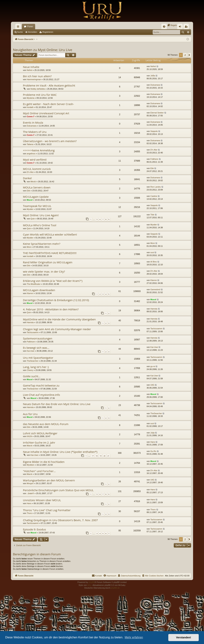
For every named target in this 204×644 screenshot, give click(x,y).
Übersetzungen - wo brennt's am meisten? (50, 141)
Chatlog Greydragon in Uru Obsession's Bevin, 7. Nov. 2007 (60, 520)
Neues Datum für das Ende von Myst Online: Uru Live (57, 404)
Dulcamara (155, 85)
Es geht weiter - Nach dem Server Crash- (48, 104)
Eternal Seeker (157, 113)
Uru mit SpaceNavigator (38, 358)
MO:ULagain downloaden (39, 290)
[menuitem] (164, 27)
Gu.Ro (153, 451)
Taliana (30, 144)
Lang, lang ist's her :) (36, 367)
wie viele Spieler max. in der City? (44, 271)
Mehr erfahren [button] (134, 637)
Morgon (30, 483)
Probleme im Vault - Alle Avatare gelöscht (49, 85)
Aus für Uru (30, 414)
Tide (152, 215)
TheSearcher (33, 361)
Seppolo (154, 131)
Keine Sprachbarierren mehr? (42, 244)
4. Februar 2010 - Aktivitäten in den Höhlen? (51, 309)
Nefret (30, 70)
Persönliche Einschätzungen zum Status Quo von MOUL (58, 490)
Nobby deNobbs (38, 89)
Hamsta (154, 309)
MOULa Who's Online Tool (40, 225)
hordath (30, 107)
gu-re (153, 366)
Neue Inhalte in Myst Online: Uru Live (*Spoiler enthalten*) (60, 452)
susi (152, 252)
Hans (153, 442)
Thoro (29, 513)
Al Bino (154, 262)
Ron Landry (156, 187)
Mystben (31, 465)
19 (101, 456)
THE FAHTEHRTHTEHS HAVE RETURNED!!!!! (50, 253)
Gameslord (155, 289)
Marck (30, 446)
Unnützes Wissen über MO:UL (42, 500)
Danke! (27, 178)
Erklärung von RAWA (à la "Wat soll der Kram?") (53, 281)
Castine (154, 196)
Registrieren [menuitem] (187, 27)
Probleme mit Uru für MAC (40, 95)
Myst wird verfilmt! (35, 160)
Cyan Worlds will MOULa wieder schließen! (50, 234)
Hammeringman (34, 79)
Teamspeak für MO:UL (37, 206)
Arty (89, 585)
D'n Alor (154, 150)
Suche (20, 32)
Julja (153, 433)
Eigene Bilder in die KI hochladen (44, 462)
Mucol (30, 200)
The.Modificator (34, 284)
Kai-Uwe (31, 351)
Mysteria (31, 98)
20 (104, 456)
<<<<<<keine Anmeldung (39, 150)
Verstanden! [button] (184, 637)
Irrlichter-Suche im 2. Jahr (39, 442)
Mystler (30, 209)
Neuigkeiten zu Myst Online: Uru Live (43, 50)
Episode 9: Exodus (34, 529)
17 (93, 456)
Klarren (154, 280)
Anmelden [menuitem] (181, 27)
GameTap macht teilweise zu (41, 385)
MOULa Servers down (37, 187)
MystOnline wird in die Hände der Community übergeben (59, 319)
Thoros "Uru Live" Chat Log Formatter (47, 510)
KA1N (29, 436)
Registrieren (48, 32)
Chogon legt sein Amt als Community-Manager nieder (57, 329)
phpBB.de (115, 588)
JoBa (153, 76)
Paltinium (31, 342)
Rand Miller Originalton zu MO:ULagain (48, 262)
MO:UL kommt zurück (37, 169)
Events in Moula (33, 122)
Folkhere (154, 159)
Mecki (33, 182)
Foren (30, 27)
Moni (29, 247)
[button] (189, 55)
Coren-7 (31, 116)
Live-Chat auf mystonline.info (41, 395)
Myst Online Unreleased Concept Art (46, 113)
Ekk (152, 168)
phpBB (92, 582)
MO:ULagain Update (36, 197)
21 (108, 456)
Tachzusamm (33, 332)
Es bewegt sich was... (36, 348)
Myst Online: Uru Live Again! (41, 215)
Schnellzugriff (19, 27)
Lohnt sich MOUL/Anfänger (40, 433)
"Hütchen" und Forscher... (39, 471)
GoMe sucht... (32, 376)
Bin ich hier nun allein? (37, 76)
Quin (33, 219)
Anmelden (33, 32)
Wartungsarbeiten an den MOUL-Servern (49, 480)
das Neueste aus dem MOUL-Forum (46, 424)
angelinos (31, 154)
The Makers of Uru (35, 132)
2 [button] (185, 55)
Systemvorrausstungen (38, 338)
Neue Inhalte (31, 67)
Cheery (30, 370)
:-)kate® (30, 493)
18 (97, 456)
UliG (152, 385)
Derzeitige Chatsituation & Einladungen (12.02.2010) (56, 300)
